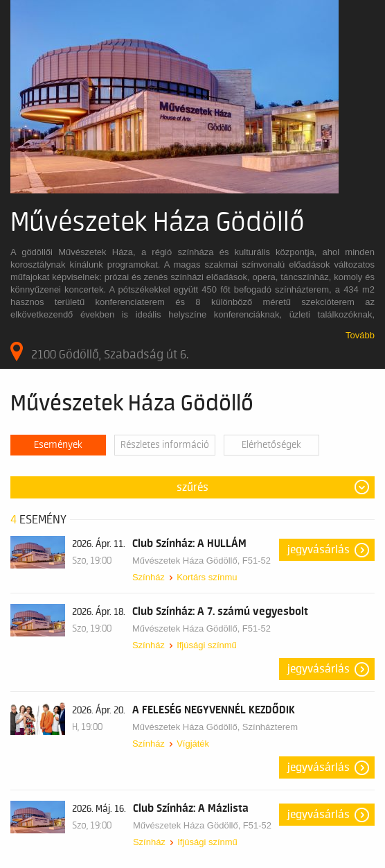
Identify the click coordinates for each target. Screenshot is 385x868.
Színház (149, 577)
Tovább (360, 335)
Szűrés (192, 487)
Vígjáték (193, 744)
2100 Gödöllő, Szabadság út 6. (99, 351)
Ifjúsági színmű (207, 645)
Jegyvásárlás (319, 550)
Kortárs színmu (207, 577)
